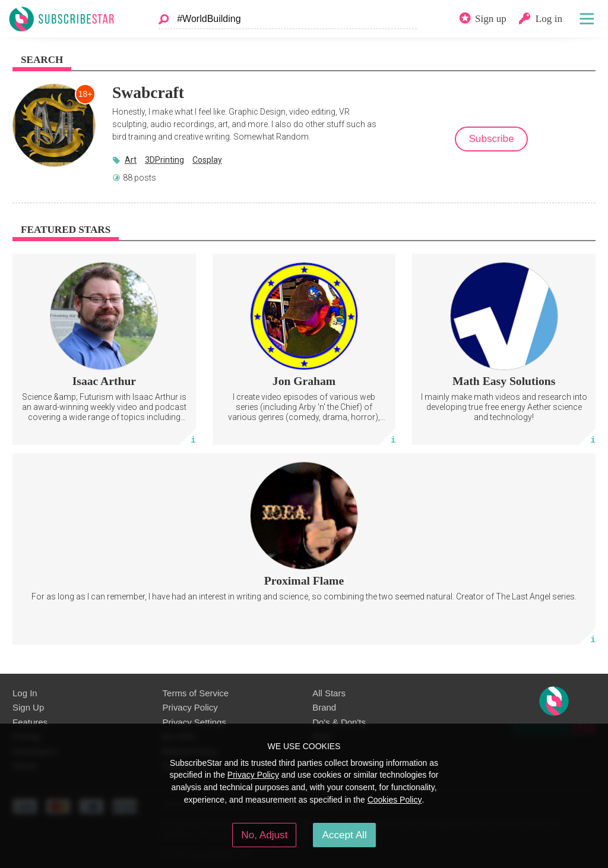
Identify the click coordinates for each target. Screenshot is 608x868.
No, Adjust (264, 835)
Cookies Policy (395, 800)
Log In (25, 693)
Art (131, 160)
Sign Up (28, 707)
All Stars (329, 693)
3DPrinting (164, 160)
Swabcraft (148, 92)
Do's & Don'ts (339, 722)
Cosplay (207, 160)
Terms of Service (196, 693)
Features (30, 722)
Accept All (344, 835)
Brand (324, 707)
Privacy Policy (190, 707)
